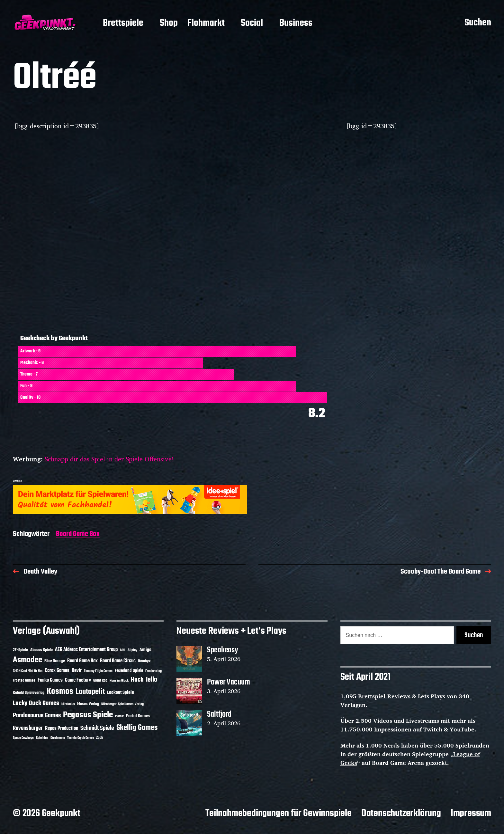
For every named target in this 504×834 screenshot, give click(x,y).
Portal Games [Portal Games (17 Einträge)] (138, 716)
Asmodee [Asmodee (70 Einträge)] (27, 660)
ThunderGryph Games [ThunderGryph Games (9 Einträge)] (81, 738)
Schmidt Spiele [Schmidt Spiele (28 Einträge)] (97, 728)
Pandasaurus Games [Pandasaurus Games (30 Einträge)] (37, 716)
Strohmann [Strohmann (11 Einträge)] (58, 738)
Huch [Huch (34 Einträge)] (137, 680)
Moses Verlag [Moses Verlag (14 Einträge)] (88, 704)
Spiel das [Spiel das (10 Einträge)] (42, 738)
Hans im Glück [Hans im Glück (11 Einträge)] (119, 681)
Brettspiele (123, 23)
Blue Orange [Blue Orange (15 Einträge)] (55, 661)
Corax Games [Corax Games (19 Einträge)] (57, 671)
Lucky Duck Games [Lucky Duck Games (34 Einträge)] (36, 703)
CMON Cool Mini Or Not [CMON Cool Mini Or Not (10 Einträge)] (28, 671)
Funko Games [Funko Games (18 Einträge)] (50, 680)
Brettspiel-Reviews (384, 696)
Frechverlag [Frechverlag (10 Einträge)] (153, 671)
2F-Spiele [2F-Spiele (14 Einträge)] (20, 650)
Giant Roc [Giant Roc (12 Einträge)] (100, 681)
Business (296, 23)
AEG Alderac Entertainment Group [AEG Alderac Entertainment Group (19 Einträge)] (86, 650)
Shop (169, 23)
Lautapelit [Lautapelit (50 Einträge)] (90, 692)
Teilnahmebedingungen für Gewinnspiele (279, 813)
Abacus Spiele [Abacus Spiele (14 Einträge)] (41, 650)
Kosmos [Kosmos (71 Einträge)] (60, 692)
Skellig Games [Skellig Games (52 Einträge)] (137, 728)
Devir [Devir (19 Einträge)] (77, 671)
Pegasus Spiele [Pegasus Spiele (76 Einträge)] (88, 715)
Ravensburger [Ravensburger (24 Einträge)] (28, 728)
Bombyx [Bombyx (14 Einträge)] (144, 661)
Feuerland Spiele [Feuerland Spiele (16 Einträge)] (129, 671)
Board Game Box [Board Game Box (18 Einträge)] (82, 661)
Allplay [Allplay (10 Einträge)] (132, 650)
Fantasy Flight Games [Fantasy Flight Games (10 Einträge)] (98, 671)
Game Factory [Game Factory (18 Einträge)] (78, 680)
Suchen (478, 23)
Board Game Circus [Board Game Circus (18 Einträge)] (118, 661)
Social (252, 23)
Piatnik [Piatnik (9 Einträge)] (119, 716)
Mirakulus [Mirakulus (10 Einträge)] (68, 704)
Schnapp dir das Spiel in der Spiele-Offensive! (109, 459)
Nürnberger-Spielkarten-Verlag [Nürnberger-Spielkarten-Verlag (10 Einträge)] (122, 704)
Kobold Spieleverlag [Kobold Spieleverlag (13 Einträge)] (29, 693)
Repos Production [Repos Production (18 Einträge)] (62, 729)
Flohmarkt (206, 23)
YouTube (462, 729)
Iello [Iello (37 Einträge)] (152, 680)
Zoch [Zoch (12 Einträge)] (100, 738)
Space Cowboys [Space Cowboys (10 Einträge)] (23, 738)
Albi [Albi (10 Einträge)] (123, 650)
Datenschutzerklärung (401, 813)
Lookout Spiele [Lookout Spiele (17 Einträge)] (121, 693)
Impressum (471, 813)
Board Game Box (78, 535)
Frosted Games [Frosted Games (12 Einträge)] (24, 681)
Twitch (433, 729)
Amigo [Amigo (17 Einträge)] (145, 650)
